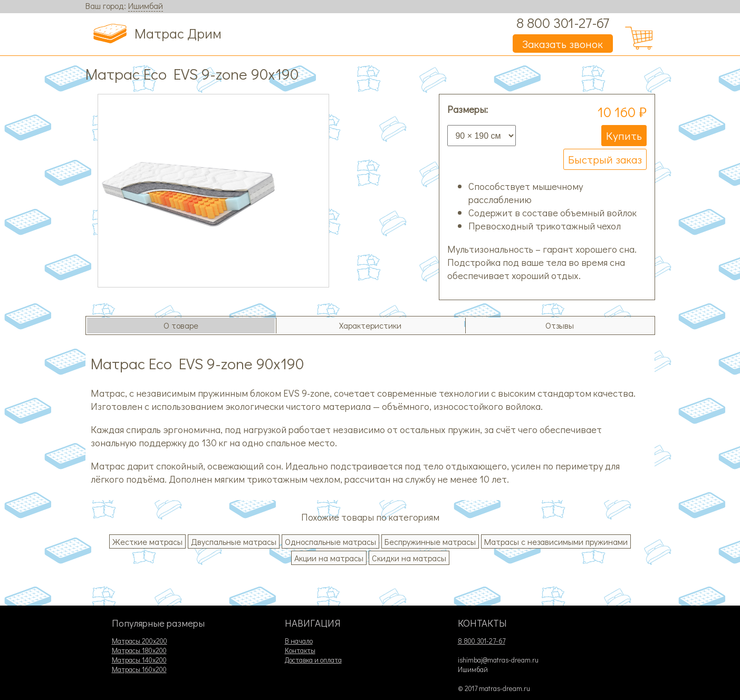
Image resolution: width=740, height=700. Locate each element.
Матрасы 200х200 (140, 641)
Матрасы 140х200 (139, 660)
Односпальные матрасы (330, 541)
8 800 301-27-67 (563, 22)
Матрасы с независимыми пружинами (556, 541)
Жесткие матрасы (147, 541)
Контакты (300, 650)
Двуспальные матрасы (234, 541)
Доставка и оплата (313, 660)
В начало (299, 641)
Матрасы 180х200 (139, 650)
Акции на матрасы (329, 558)
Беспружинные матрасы (430, 541)
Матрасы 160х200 (139, 669)
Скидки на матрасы (409, 558)
